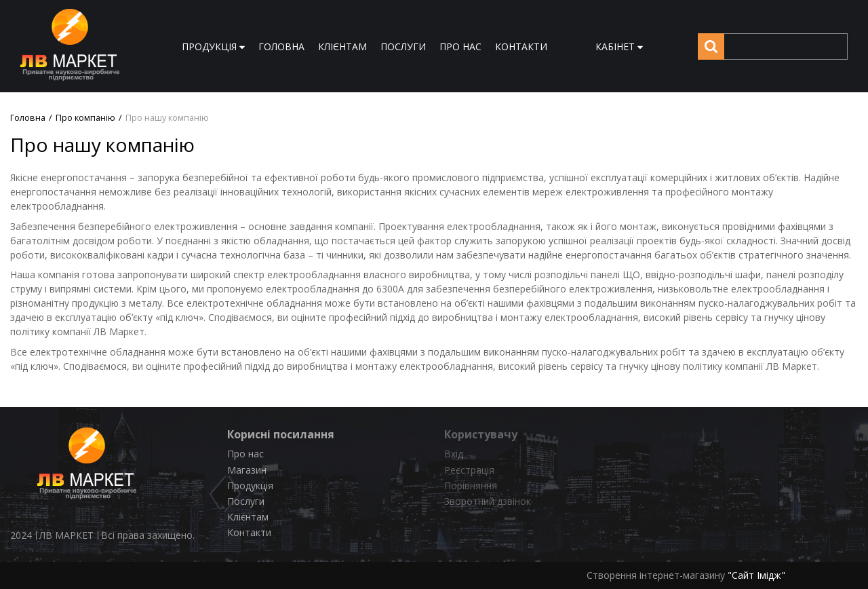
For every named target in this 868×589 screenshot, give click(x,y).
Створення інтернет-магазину (656, 575)
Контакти (249, 532)
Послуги (246, 501)
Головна (28, 118)
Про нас (245, 454)
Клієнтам (248, 517)
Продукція (250, 486)
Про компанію (85, 118)
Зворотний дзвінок (488, 501)
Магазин (247, 470)
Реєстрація (469, 470)
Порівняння (471, 486)
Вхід (454, 454)
